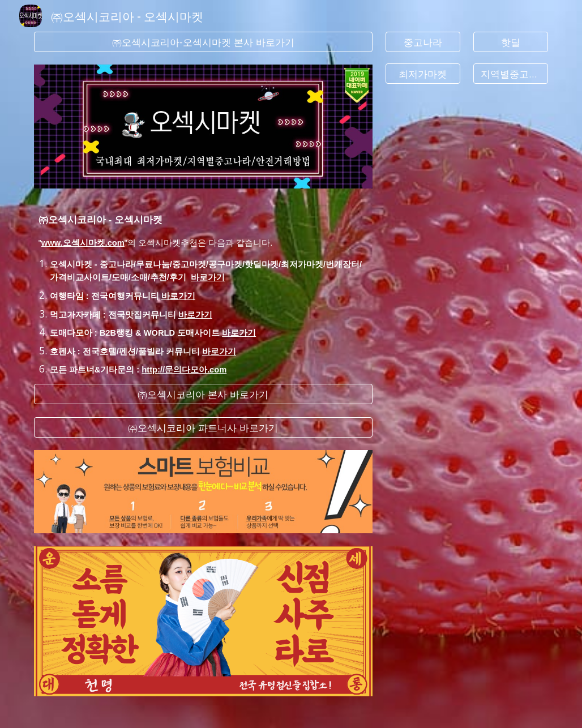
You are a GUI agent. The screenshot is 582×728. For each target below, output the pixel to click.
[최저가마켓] (423, 74)
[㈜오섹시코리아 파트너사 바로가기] (203, 427)
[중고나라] (423, 42)
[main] (203, 286)
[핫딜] (511, 42)
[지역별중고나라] (511, 74)
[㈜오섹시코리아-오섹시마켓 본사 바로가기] (203, 42)
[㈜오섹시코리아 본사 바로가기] (203, 394)
